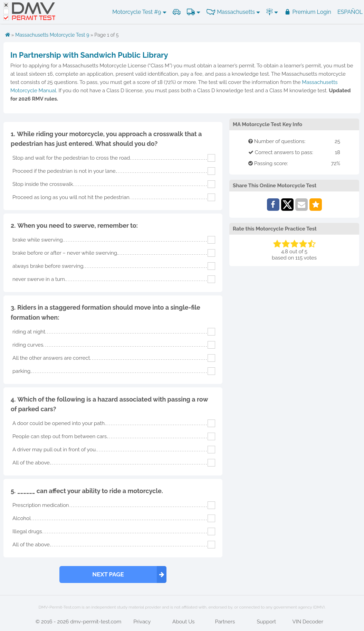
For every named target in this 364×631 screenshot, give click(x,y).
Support (266, 622)
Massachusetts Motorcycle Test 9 (52, 35)
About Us (183, 622)
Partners (225, 622)
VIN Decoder (308, 622)
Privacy (142, 622)
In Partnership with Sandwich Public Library (89, 55)
